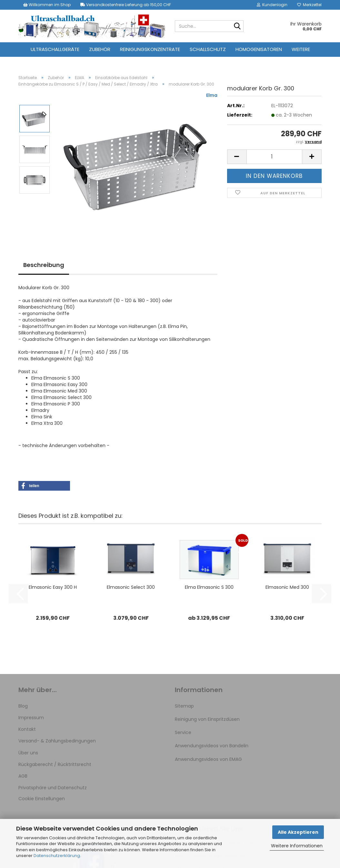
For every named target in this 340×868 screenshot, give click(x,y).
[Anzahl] (274, 157)
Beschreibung (44, 265)
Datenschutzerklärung (57, 856)
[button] (237, 157)
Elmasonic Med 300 (287, 587)
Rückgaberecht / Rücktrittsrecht (55, 764)
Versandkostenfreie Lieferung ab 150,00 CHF (126, 5)
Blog (23, 706)
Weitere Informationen (297, 846)
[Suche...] (237, 26)
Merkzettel (309, 5)
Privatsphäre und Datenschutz (53, 788)
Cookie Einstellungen (42, 799)
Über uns (28, 753)
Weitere (301, 49)
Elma (212, 95)
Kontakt (27, 729)
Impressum (31, 718)
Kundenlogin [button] (272, 5)
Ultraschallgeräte (55, 49)
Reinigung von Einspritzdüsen (207, 719)
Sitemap (184, 706)
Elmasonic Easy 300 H (53, 587)
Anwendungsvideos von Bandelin (212, 746)
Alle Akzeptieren (298, 832)
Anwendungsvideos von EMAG (208, 759)
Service (183, 732)
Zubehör (100, 49)
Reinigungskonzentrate (150, 49)
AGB (23, 776)
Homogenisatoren (259, 49)
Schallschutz (208, 49)
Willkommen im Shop (47, 5)
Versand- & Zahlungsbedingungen (57, 741)
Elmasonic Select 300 (131, 587)
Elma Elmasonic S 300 (209, 587)
